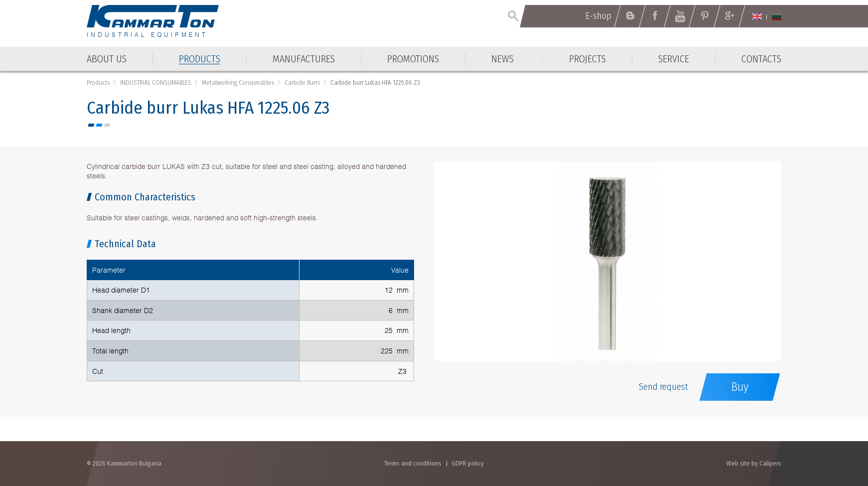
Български (777, 16)
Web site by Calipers (754, 463)
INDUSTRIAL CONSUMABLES (156, 82)
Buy (740, 387)
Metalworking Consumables (238, 82)
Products (98, 82)
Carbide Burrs (302, 82)
